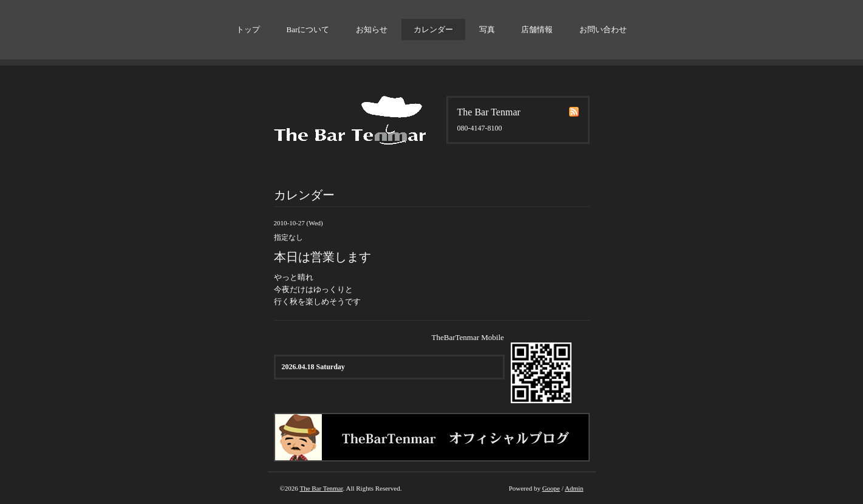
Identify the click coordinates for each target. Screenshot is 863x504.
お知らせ (372, 29)
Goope (551, 488)
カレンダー (433, 29)
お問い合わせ (603, 29)
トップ (248, 29)
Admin (574, 488)
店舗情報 (537, 29)
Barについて (308, 29)
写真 (487, 29)
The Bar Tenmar (321, 488)
